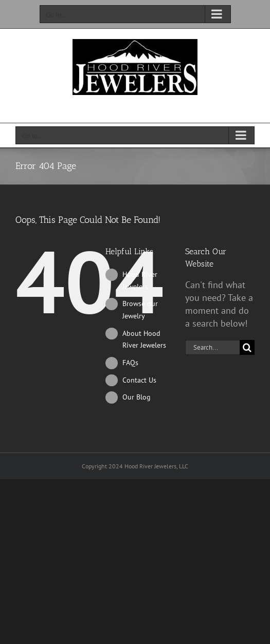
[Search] (247, 347)
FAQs (130, 363)
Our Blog (137, 397)
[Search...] (212, 347)
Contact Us (139, 380)
